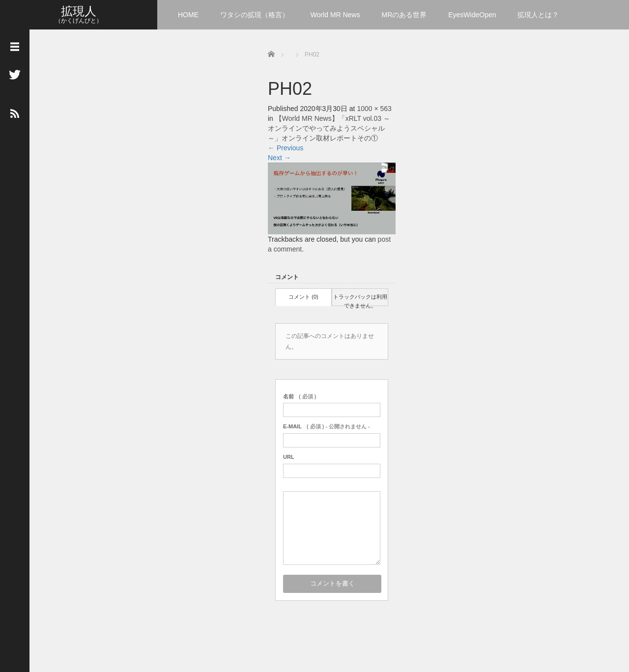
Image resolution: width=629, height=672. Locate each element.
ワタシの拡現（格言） (255, 15)
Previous (286, 148)
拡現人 (79, 11)
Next (279, 158)
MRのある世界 (404, 15)
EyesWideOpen (472, 15)
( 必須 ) (300, 396)
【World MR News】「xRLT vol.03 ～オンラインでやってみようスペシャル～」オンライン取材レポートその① (329, 128)
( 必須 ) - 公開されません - (327, 426)
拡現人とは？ (538, 15)
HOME (188, 15)
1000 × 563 (374, 109)
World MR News (335, 15)
